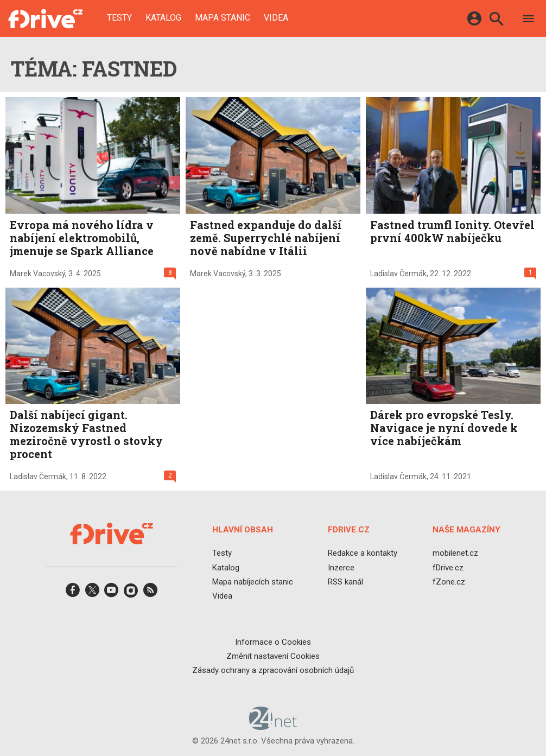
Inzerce (341, 568)
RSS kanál (345, 582)
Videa (276, 18)
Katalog (163, 18)
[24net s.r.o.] (273, 727)
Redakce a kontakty (363, 554)
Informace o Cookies (273, 642)
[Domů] (45, 18)
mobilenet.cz (455, 554)
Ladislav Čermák (398, 274)
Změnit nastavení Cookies (273, 656)
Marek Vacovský (37, 274)
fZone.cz (449, 582)
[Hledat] (496, 20)
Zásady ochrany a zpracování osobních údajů (273, 670)
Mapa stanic (223, 18)
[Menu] (529, 20)
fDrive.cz (448, 568)
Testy (119, 18)
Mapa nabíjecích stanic (253, 582)
